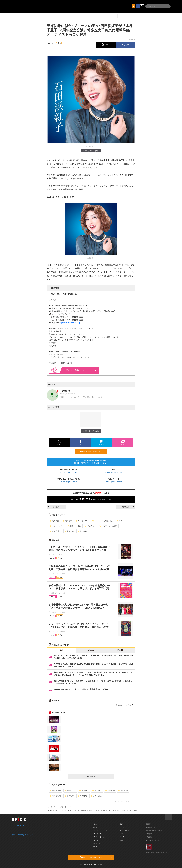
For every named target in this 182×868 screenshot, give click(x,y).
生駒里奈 (69, 531)
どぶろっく (90, 526)
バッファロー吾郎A (108, 526)
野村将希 (82, 531)
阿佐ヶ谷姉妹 (75, 526)
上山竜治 (123, 791)
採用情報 (149, 834)
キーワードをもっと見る (124, 801)
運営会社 (149, 824)
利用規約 (149, 837)
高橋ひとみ (108, 521)
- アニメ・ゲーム (99, 837)
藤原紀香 (84, 791)
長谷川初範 (96, 796)
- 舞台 (95, 827)
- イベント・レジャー (100, 831)
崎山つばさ (70, 791)
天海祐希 (67, 521)
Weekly (91, 650)
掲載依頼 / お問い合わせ (154, 831)
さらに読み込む (98, 776)
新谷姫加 (82, 796)
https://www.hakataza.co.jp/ (70, 323)
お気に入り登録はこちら (80, 370)
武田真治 (54, 521)
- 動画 (121, 824)
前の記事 (54, 507)
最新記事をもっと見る (125, 705)
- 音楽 (95, 824)
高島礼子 (110, 791)
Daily (61, 650)
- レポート (122, 834)
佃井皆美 (69, 796)
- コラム (122, 837)
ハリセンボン (82, 521)
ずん (120, 521)
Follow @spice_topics (69, 472)
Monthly (121, 650)
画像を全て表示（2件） (91, 151)
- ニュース (122, 827)
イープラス (52, 807)
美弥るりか (55, 791)
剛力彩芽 (97, 791)
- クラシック (97, 834)
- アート (96, 840)
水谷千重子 (55, 531)
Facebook (20, 826)
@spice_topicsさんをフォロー (23, 835)
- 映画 (95, 846)
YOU (95, 521)
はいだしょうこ (57, 526)
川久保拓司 (55, 796)
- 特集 (121, 840)
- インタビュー (124, 831)
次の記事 (128, 507)
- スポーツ (96, 843)
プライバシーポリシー (153, 840)
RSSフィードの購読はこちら (93, 452)
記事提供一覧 (150, 827)
